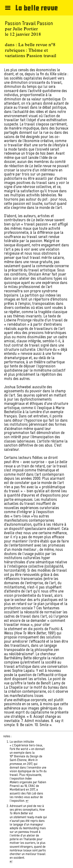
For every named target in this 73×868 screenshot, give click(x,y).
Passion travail (41, 56)
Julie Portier (25, 29)
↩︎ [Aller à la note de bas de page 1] (27, 801)
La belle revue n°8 (37, 45)
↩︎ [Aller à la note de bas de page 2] (11, 861)
